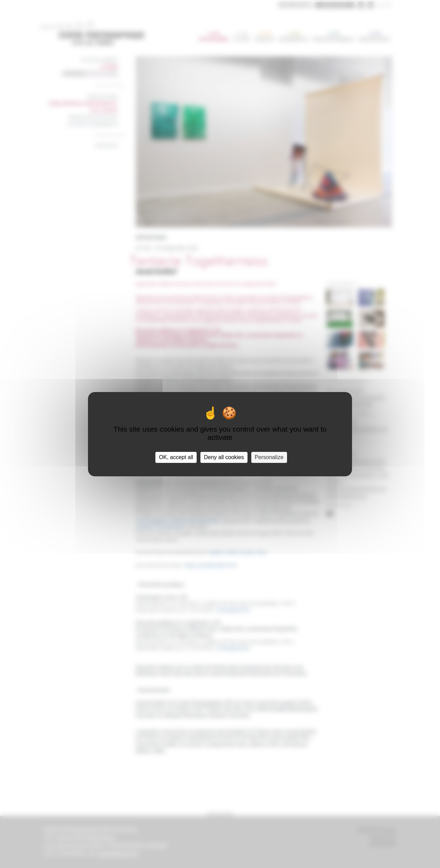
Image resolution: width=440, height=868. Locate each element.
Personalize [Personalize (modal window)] (269, 457)
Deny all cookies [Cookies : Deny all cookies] (224, 457)
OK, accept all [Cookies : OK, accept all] (176, 457)
